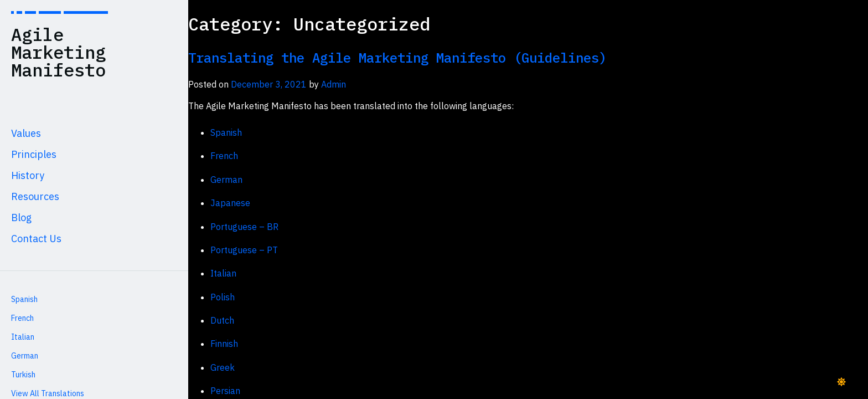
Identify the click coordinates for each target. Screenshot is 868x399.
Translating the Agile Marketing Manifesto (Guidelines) (397, 58)
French (22, 318)
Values (26, 133)
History (28, 175)
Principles (34, 154)
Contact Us (36, 239)
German (25, 356)
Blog (21, 218)
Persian (225, 391)
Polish (223, 297)
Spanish (24, 299)
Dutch (222, 320)
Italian (23, 337)
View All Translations (48, 393)
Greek (223, 367)
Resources (35, 196)
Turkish (23, 375)
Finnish (224, 344)
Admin (334, 84)
